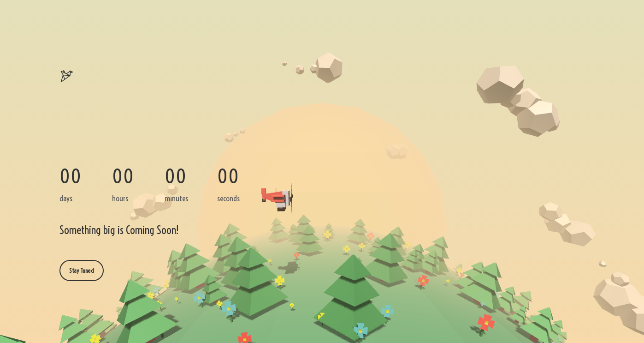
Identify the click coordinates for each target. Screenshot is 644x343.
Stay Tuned (82, 271)
